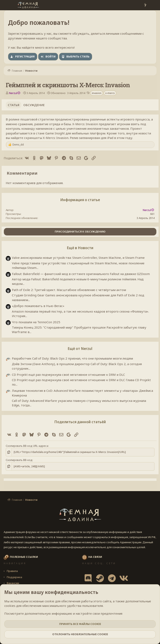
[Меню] (7, 5)
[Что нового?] (145, 5)
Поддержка (14, 577)
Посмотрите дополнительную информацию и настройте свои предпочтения (63, 613)
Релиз (74, 138)
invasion (97, 93)
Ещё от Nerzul (80, 349)
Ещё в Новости (80, 248)
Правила (12, 571)
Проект (136, 128)
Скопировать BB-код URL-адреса (27, 446)
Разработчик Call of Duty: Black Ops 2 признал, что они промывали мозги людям (72, 358)
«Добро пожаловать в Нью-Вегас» (38, 306)
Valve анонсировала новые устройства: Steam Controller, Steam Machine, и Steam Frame (78, 258)
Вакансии (13, 583)
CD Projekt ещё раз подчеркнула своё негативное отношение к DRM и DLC (68, 375)
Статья (14, 105)
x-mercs (110, 93)
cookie (49, 601)
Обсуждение (34, 105)
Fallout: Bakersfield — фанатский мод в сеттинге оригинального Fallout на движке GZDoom (81, 274)
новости (145, 133)
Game (50, 133)
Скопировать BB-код (19, 460)
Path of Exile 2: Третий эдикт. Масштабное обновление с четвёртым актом (69, 290)
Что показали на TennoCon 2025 (36, 322)
